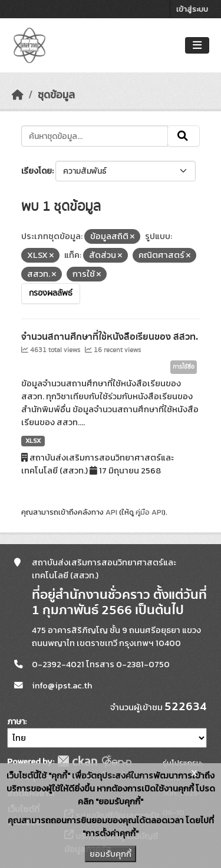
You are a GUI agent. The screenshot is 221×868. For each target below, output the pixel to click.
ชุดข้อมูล (56, 95)
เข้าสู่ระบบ (192, 9)
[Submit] (184, 136)
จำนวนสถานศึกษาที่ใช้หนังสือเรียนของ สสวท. (110, 337)
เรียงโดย (37, 171)
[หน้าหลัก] (18, 95)
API (111, 512)
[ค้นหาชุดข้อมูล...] (95, 136)
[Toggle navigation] (197, 46)
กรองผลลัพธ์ (51, 293)
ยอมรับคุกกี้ (111, 854)
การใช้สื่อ (184, 367)
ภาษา (16, 722)
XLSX (33, 440)
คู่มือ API (149, 512)
